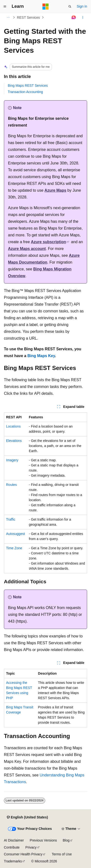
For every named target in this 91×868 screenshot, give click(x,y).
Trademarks (13, 861)
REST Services (29, 17)
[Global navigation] (5, 7)
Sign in (82, 6)
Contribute (12, 847)
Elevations (14, 441)
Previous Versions (43, 840)
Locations (13, 426)
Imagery (12, 460)
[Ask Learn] (74, 17)
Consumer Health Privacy (23, 854)
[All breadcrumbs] (8, 17)
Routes (11, 485)
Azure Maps (55, 190)
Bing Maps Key (41, 356)
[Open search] (70, 7)
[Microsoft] (46, 7)
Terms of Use (62, 854)
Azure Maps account (27, 249)
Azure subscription (48, 242)
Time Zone (14, 548)
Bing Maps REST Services (28, 86)
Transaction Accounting (25, 92)
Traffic (11, 519)
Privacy (31, 847)
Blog (66, 840)
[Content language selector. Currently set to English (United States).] (27, 817)
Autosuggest (16, 534)
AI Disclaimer (14, 840)
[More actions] (83, 17)
